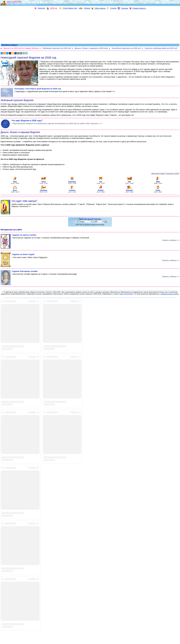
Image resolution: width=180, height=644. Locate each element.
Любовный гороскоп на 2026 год (57, 48)
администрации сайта (170, 294)
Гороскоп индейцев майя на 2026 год (161, 48)
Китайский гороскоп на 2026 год (126, 48)
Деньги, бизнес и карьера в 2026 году (91, 48)
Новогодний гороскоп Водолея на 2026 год (28, 58)
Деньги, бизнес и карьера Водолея (20, 132)
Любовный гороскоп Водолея (17, 100)
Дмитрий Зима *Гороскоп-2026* (165, 173)
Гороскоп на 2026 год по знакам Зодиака (21, 48)
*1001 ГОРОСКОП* (126, 294)
